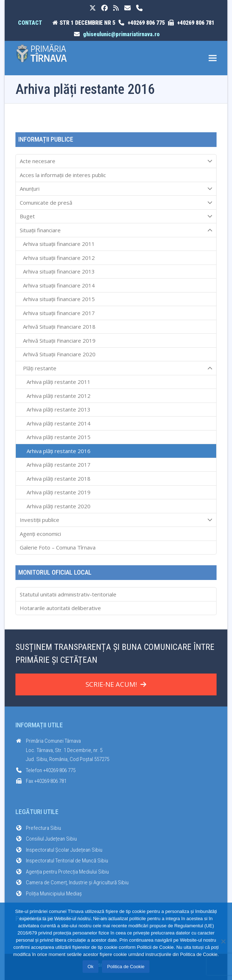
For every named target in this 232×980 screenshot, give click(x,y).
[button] (213, 58)
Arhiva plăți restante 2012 (59, 396)
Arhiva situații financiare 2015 (59, 299)
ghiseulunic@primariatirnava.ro (121, 34)
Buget (116, 217)
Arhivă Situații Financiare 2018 (59, 327)
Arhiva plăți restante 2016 (59, 451)
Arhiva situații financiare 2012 (59, 258)
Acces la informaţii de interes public (63, 175)
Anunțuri (116, 189)
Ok (91, 967)
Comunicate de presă (116, 203)
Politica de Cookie (126, 967)
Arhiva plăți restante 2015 (59, 437)
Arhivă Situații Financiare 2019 (59, 341)
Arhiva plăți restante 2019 (59, 492)
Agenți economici (40, 534)
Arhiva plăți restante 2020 (59, 506)
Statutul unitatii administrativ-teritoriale (68, 594)
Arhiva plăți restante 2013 (59, 409)
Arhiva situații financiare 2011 (59, 244)
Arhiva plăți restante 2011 (59, 382)
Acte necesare (116, 161)
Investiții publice (116, 520)
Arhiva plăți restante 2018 (59, 479)
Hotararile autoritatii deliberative (60, 608)
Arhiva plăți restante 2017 (59, 465)
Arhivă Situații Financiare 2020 (59, 354)
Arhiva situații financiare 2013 (59, 271)
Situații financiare (116, 230)
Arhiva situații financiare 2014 (59, 285)
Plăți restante (116, 368)
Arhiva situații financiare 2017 (59, 313)
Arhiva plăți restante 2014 (59, 423)
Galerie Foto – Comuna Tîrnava (58, 547)
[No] (223, 941)
